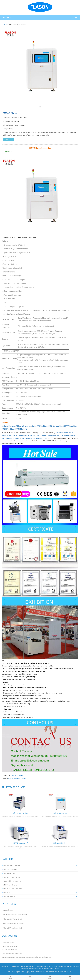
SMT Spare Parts (42, 438)
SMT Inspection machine (12, 877)
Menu (50, 977)
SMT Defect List (8, 910)
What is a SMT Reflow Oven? (12, 919)
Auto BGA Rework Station (17, 779)
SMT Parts (7, 893)
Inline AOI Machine (39, 426)
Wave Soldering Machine (12, 881)
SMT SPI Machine (70, 426)
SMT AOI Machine (8, 426)
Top (70, 977)
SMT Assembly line (28, 438)
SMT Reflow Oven (62, 433)
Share (10, 977)
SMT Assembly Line (10, 885)
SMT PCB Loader (17, 776)
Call (30, 977)
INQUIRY (8, 139)
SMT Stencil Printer (40, 435)
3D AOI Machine (21, 429)
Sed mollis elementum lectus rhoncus (15, 915)
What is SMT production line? (12, 928)
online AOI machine (60, 813)
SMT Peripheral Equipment (11, 438)
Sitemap (56, 969)
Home (6, 25)
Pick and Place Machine (24, 435)
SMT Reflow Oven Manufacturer (65, 966)
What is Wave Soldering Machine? (14, 924)
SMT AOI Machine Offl (20, 843)
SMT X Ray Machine (55, 426)
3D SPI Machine (8, 429)
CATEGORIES (7, 18)
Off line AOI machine (20, 813)
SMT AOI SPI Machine (55, 435)
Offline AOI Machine (24, 426)
